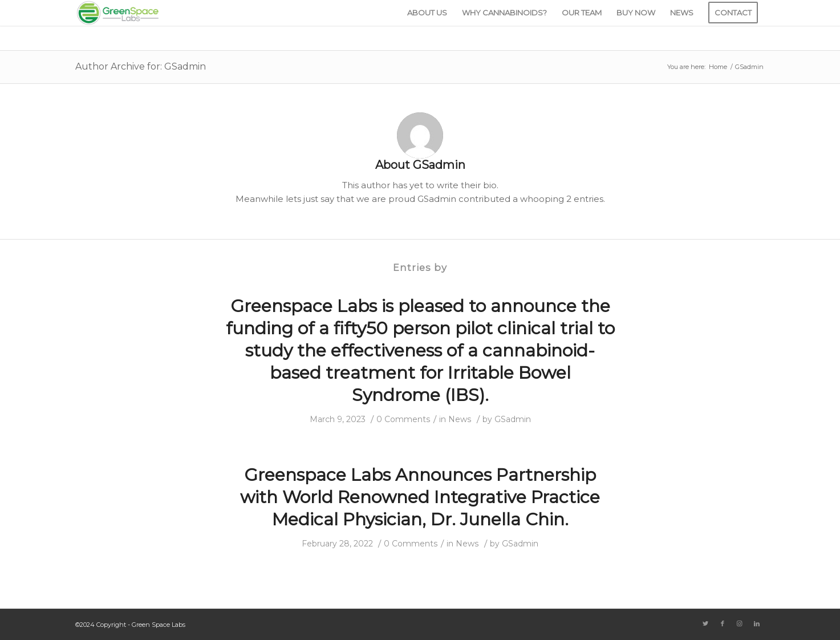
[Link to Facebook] (723, 623)
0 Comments (403, 419)
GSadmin (513, 419)
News (460, 419)
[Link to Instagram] (740, 623)
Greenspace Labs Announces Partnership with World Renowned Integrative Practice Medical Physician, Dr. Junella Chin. (420, 497)
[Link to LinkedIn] (757, 623)
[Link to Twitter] (705, 623)
